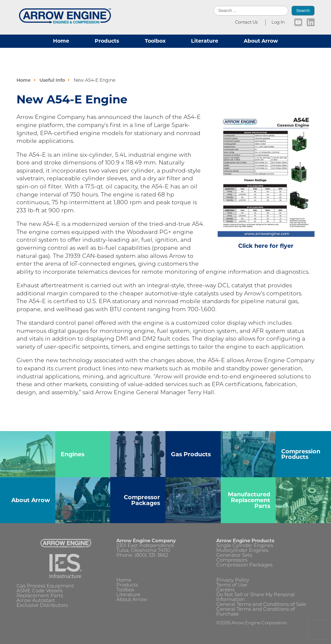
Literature (205, 41)
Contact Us (246, 22)
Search (303, 11)
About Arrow (261, 41)
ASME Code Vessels (40, 591)
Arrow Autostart (36, 601)
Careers (225, 590)
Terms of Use (232, 585)
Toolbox (155, 41)
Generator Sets (234, 556)
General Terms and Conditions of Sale (261, 605)
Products (107, 41)
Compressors (232, 560)
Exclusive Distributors (42, 606)
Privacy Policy (233, 581)
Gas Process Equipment (45, 586)
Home (61, 41)
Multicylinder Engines (242, 551)
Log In (278, 22)
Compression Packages (244, 565)
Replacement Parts (40, 596)
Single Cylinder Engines (245, 546)
